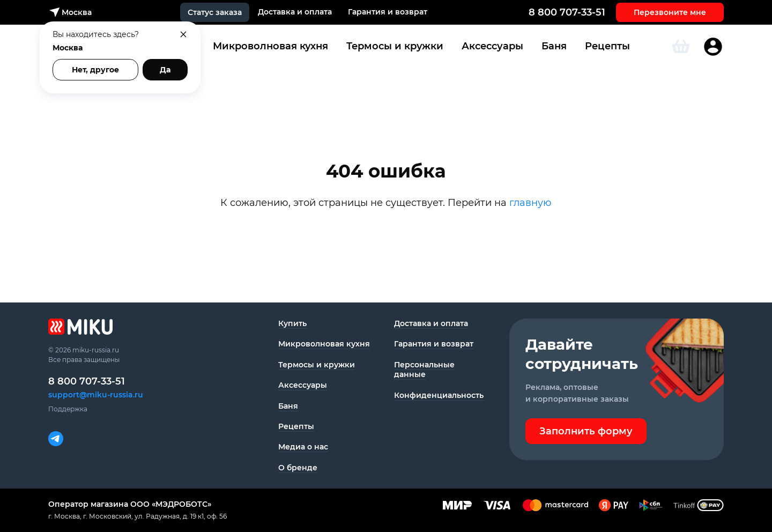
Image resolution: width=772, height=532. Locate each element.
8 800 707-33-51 (567, 12)
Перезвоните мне (670, 12)
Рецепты (607, 46)
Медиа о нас (303, 447)
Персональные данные (424, 370)
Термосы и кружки (395, 46)
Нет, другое (95, 70)
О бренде (298, 468)
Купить (292, 323)
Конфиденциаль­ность (439, 395)
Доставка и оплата (295, 12)
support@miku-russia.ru (96, 395)
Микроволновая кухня (270, 46)
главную (530, 203)
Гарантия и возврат (388, 12)
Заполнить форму (586, 431)
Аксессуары (492, 46)
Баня (554, 46)
